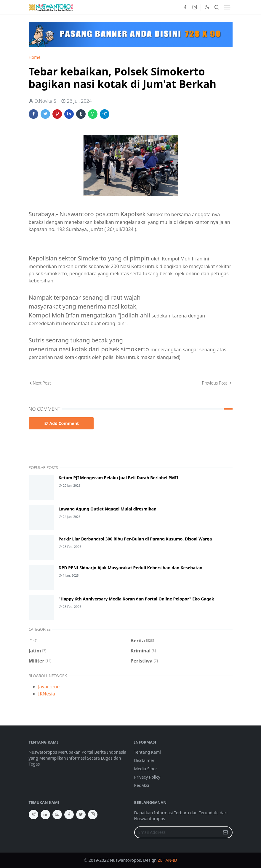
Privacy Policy (147, 777)
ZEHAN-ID (167, 860)
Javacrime (49, 687)
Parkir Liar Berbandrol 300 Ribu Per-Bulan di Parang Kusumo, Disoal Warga (135, 539)
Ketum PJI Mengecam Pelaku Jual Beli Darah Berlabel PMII (119, 478)
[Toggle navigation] (227, 7)
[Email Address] (177, 832)
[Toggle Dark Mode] (207, 7)
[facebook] (185, 7)
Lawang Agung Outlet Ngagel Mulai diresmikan (108, 509)
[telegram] (33, 815)
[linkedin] (45, 815)
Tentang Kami (148, 752)
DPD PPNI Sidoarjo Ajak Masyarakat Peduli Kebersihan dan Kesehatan (131, 568)
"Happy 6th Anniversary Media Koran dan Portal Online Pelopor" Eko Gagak (136, 599)
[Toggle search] (217, 7)
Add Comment (61, 423)
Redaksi (142, 785)
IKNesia (47, 694)
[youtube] (57, 815)
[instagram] (195, 7)
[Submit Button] (225, 832)
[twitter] (81, 815)
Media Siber (146, 769)
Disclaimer (144, 760)
